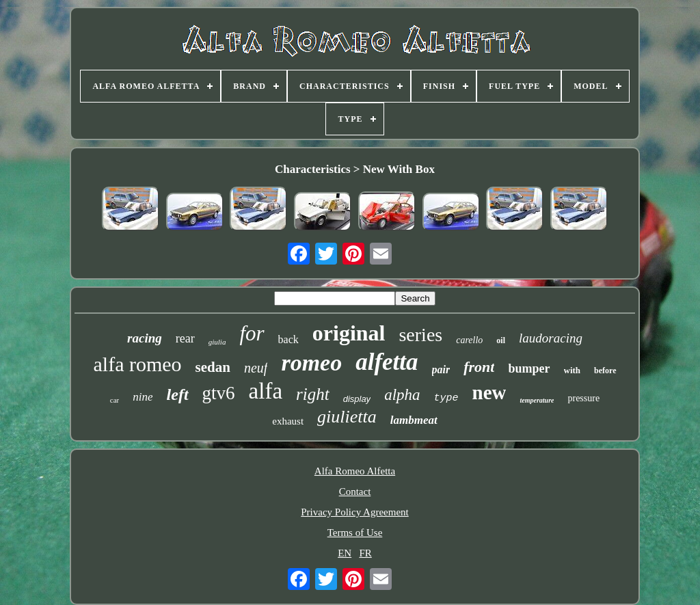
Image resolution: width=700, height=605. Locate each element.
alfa (266, 391)
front (479, 367)
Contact (355, 492)
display (357, 399)
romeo (311, 363)
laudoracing (551, 338)
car (115, 400)
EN (345, 553)
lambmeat (414, 420)
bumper (529, 368)
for (252, 333)
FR (365, 553)
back (288, 339)
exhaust (288, 421)
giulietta (347, 417)
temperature (537, 400)
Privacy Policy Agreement (354, 512)
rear (185, 338)
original (349, 333)
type (446, 398)
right (313, 394)
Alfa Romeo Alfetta (355, 471)
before (605, 371)
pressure (583, 398)
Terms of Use (355, 533)
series (420, 335)
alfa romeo (138, 364)
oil (501, 340)
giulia (217, 342)
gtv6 (219, 393)
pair (441, 369)
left (178, 394)
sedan (213, 367)
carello (469, 340)
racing (145, 338)
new (489, 392)
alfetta (387, 362)
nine (143, 397)
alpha (402, 395)
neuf (256, 368)
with (573, 370)
